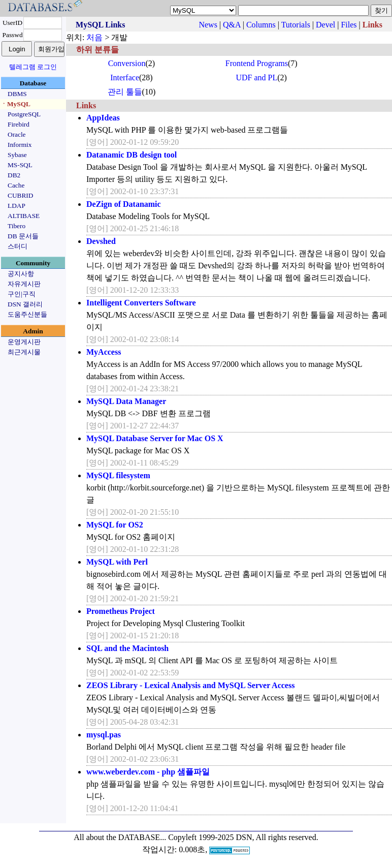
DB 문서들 (23, 236)
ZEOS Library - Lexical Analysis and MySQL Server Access (190, 685)
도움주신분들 (27, 314)
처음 (94, 37)
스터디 (18, 246)
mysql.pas (104, 735)
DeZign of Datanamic (124, 204)
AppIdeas (103, 118)
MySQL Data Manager (126, 401)
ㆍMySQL (15, 104)
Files (349, 25)
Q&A (232, 25)
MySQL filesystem (118, 475)
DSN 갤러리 (25, 304)
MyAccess (104, 352)
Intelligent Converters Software (141, 303)
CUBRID (20, 195)
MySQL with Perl (117, 562)
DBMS (17, 94)
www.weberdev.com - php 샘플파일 (148, 772)
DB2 (14, 175)
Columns (261, 25)
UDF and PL (256, 77)
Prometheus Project (121, 611)
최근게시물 (24, 352)
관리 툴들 (125, 92)
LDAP (17, 206)
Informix (20, 145)
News (208, 25)
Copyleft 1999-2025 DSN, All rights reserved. (243, 837)
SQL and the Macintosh (127, 648)
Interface (125, 77)
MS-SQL (20, 165)
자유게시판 (24, 284)
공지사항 (21, 274)
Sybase (17, 155)
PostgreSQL (24, 114)
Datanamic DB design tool (132, 155)
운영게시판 (24, 342)
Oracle (17, 134)
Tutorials (296, 25)
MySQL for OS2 (115, 525)
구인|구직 (22, 294)
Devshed (101, 241)
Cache (16, 185)
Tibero (17, 226)
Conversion (127, 63)
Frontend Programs (257, 63)
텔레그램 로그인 (33, 67)
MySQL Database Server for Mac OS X (155, 438)
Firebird (19, 124)
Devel (325, 25)
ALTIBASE (24, 216)
